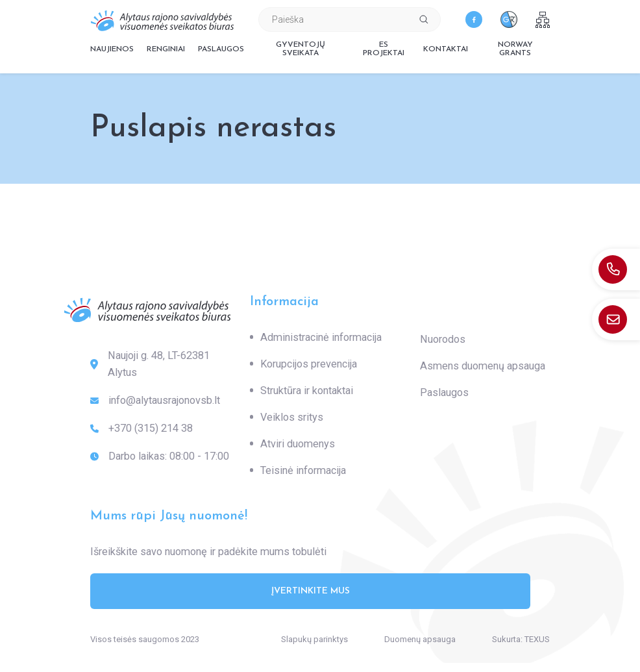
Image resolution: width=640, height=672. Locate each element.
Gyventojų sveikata (301, 49)
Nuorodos (443, 339)
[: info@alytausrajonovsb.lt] (616, 319)
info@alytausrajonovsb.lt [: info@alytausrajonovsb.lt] (155, 401)
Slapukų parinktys (314, 639)
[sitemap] (543, 20)
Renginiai (166, 49)
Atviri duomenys (298, 444)
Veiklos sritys (292, 417)
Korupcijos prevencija (309, 364)
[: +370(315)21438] (616, 269)
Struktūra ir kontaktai (307, 391)
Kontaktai (446, 49)
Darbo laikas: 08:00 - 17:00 (160, 456)
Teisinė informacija (303, 470)
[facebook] (474, 19)
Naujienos (112, 49)
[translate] (509, 19)
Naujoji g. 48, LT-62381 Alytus (150, 364)
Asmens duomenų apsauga (483, 366)
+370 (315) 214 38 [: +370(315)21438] (142, 429)
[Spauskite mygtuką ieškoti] (424, 19)
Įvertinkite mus (311, 591)
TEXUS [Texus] (537, 639)
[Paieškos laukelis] (333, 19)
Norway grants (515, 49)
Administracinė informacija (321, 337)
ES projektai (384, 49)
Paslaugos (221, 49)
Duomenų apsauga (420, 639)
